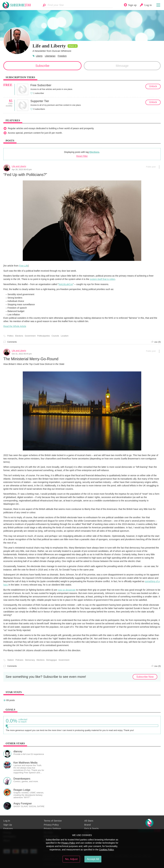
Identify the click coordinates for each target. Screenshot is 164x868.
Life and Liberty (19, 166)
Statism (11, 660)
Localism (65, 336)
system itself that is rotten (102, 279)
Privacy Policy (51, 825)
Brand (87, 825)
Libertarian (50, 56)
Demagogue (52, 660)
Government (30, 336)
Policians (19, 660)
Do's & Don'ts (91, 829)
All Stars (89, 821)
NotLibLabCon (66, 284)
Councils (55, 336)
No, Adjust (71, 859)
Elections (94, 152)
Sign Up (8, 825)
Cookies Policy (107, 850)
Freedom (62, 56)
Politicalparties (44, 336)
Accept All (93, 859)
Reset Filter (82, 156)
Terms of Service (53, 821)
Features (8, 829)
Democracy (30, 660)
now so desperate (67, 590)
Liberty (39, 56)
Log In (7, 821)
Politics (10, 336)
